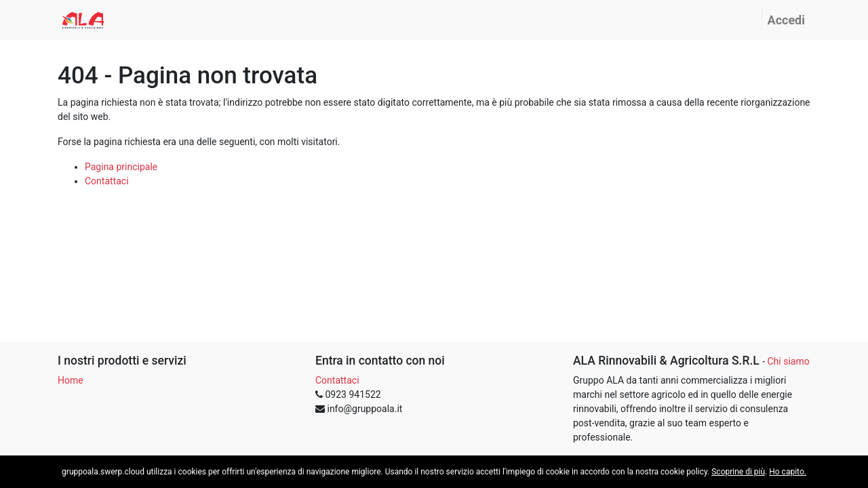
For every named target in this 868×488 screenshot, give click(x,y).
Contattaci (107, 181)
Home (71, 380)
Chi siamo (788, 361)
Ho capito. (788, 472)
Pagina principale (121, 167)
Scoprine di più (738, 472)
